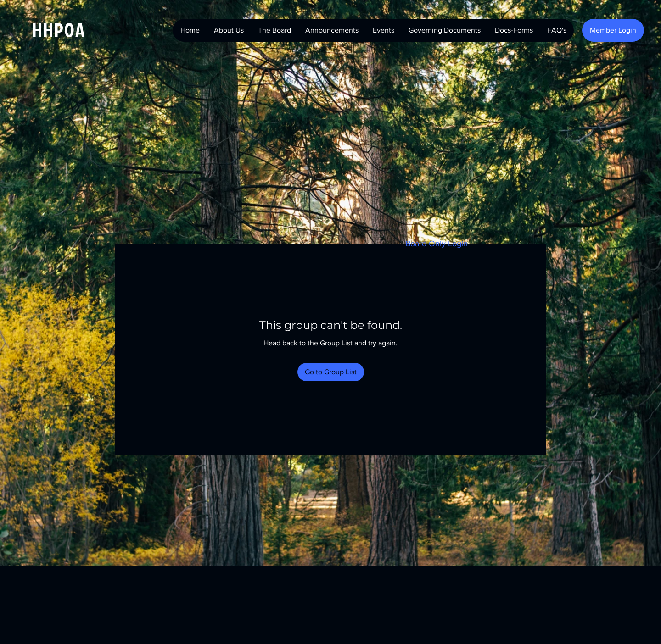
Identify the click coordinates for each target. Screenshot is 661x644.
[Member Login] (613, 30)
